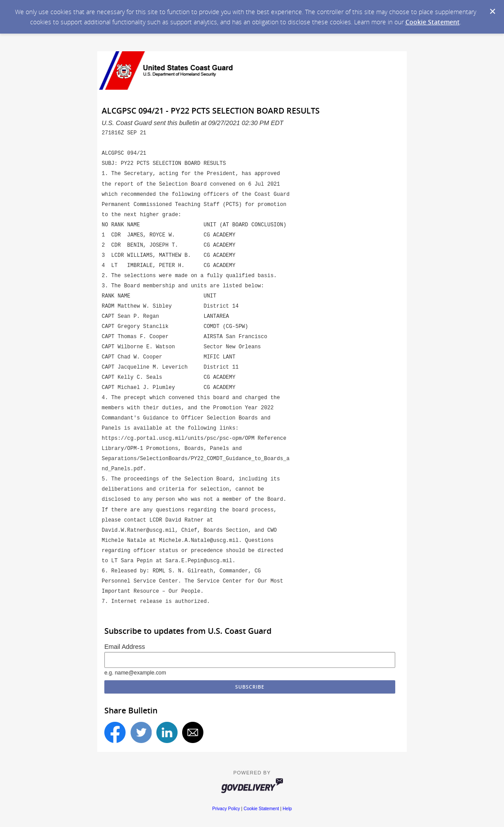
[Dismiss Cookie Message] (493, 11)
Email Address (125, 647)
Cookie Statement (433, 22)
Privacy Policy (226, 809)
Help (287, 809)
